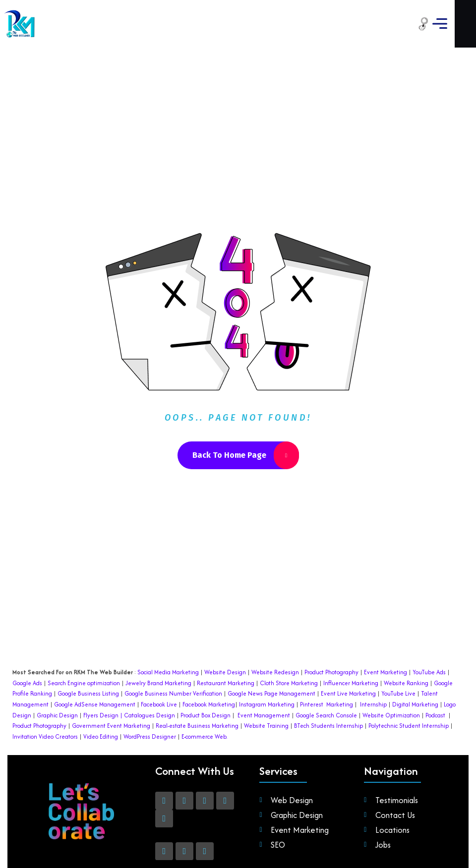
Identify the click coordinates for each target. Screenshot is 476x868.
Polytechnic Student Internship (409, 679)
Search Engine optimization (84, 636)
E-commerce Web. (205, 690)
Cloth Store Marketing (288, 636)
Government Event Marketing (111, 679)
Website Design (225, 625)
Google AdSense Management (95, 658)
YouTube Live (398, 647)
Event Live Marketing (348, 647)
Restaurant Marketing (226, 636)
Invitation (25, 690)
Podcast (435, 669)
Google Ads (27, 636)
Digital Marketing (415, 658)
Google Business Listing (88, 647)
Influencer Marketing (351, 636)
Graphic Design (57, 669)
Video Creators (58, 690)
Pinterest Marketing (327, 658)
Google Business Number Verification (173, 647)
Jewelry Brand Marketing (158, 636)
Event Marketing (385, 625)
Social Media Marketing (168, 625)
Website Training (266, 679)
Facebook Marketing (209, 658)
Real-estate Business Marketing (197, 679)
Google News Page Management (271, 647)
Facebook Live (159, 658)
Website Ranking (406, 636)
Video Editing (101, 690)
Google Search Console (326, 669)
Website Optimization (391, 669)
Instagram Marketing (267, 658)
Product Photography (331, 625)
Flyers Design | (103, 669)
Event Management (264, 669)
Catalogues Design (149, 669)
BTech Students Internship (328, 679)
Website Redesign (274, 625)
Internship (373, 658)
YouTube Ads (429, 625)
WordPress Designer (150, 690)
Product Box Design (206, 669)
